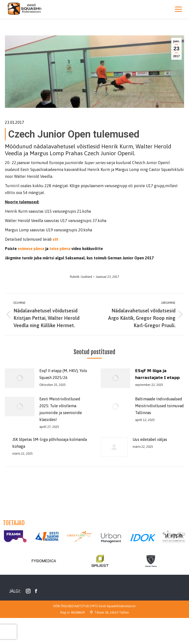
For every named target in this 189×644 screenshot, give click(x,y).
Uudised (86, 277)
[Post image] (20, 378)
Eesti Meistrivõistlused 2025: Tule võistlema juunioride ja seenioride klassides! (61, 409)
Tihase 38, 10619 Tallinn (112, 612)
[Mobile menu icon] (178, 9)
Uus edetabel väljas (150, 439)
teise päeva (60, 249)
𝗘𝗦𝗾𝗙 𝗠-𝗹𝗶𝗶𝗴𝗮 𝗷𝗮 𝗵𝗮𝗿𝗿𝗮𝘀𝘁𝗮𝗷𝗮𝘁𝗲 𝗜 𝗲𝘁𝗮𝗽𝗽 (157, 374)
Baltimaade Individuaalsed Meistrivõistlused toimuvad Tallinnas (159, 406)
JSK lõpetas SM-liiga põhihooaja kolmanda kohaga (50, 443)
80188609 (78, 612)
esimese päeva (31, 249)
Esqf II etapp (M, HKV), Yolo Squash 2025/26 (63, 374)
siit (55, 239)
